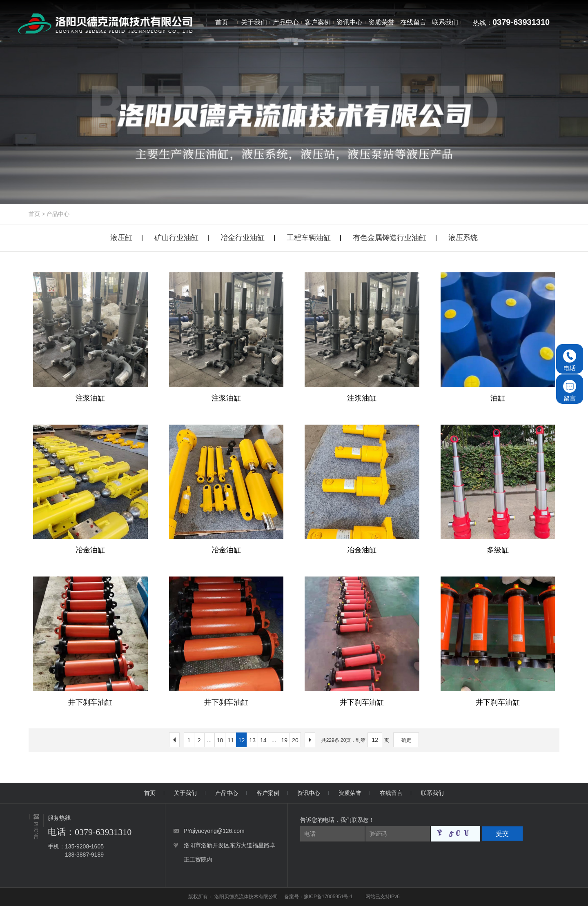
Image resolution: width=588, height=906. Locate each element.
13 (252, 740)
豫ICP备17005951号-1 (328, 897)
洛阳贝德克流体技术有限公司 (247, 897)
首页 (34, 214)
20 (295, 740)
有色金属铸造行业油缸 (390, 238)
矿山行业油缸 (176, 238)
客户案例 (268, 793)
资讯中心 (309, 793)
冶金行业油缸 (243, 238)
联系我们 (432, 793)
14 (263, 740)
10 (220, 740)
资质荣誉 (350, 793)
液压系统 (463, 238)
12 (242, 740)
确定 (406, 740)
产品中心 (58, 214)
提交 (502, 834)
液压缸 (121, 238)
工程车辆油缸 (309, 238)
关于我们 (185, 793)
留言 (570, 391)
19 (285, 740)
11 (231, 740)
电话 (570, 361)
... (209, 740)
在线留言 (391, 793)
